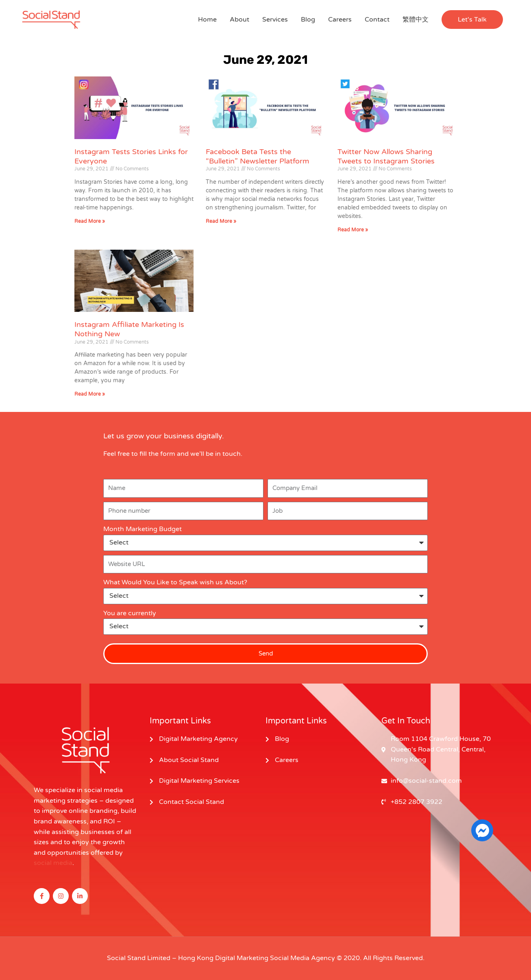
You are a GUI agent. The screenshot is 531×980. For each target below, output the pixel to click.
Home (207, 20)
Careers (340, 20)
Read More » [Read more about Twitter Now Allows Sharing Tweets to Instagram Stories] (353, 230)
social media (53, 863)
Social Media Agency (302, 958)
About (239, 20)
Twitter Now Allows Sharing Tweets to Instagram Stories (386, 156)
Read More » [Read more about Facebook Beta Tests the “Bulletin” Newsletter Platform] (221, 221)
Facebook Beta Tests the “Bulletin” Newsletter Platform (258, 156)
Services (275, 20)
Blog (308, 20)
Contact (377, 20)
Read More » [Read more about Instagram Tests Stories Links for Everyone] (90, 221)
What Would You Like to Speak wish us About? (175, 582)
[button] (472, 20)
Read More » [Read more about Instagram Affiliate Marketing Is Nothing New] (90, 394)
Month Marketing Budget (143, 529)
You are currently (130, 613)
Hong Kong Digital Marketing (223, 958)
